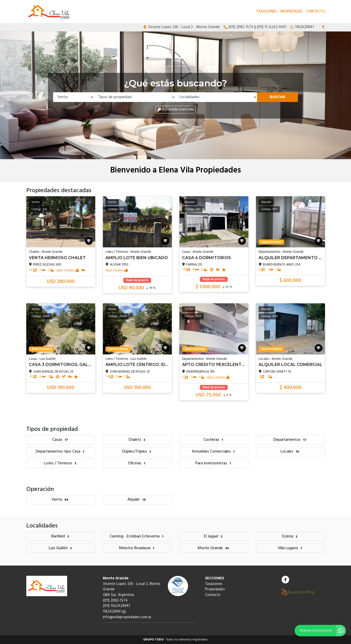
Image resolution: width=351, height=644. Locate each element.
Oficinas (137, 463)
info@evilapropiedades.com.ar (127, 617)
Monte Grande (214, 548)
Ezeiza (291, 536)
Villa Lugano (291, 548)
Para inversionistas (214, 463)
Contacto (315, 12)
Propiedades (291, 12)
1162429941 (114, 612)
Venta (61, 500)
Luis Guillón (61, 548)
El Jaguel (214, 536)
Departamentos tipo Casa (61, 452)
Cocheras (214, 440)
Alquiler (137, 500)
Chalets (137, 440)
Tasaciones (266, 12)
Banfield (61, 536)
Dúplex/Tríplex (137, 452)
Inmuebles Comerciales (214, 452)
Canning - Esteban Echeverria (137, 536)
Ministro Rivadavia (137, 548)
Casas (61, 440)
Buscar (278, 97)
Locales (290, 452)
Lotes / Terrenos (61, 463)
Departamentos (291, 440)
